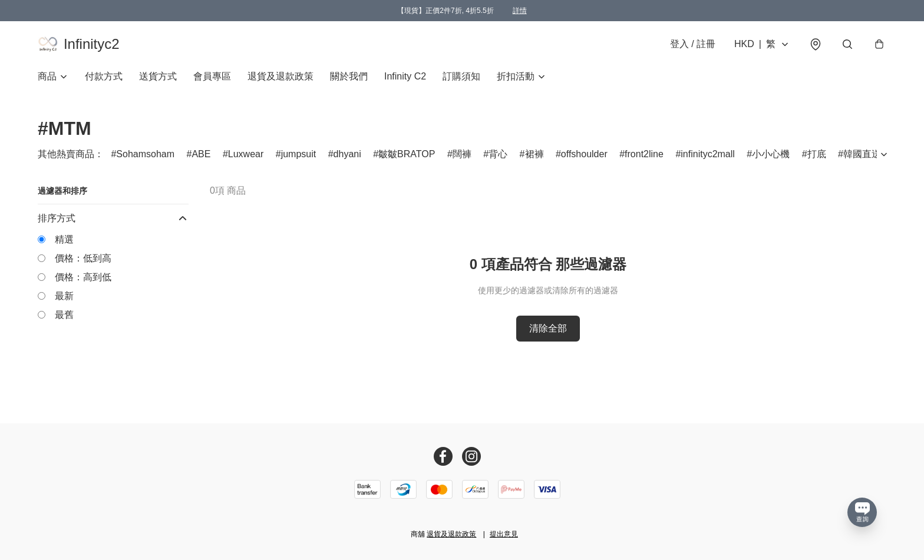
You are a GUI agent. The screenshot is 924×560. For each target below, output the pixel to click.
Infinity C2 (405, 80)
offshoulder (584, 158)
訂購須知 (461, 80)
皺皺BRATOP (407, 158)
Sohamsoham (145, 158)
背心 (498, 158)
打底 (817, 158)
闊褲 (462, 158)
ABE (201, 158)
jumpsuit (299, 158)
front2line (644, 158)
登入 (693, 46)
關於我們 (349, 80)
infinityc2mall (708, 158)
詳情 (520, 11)
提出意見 (504, 534)
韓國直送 (862, 158)
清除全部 (548, 332)
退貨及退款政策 (280, 80)
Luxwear (246, 158)
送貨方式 (158, 80)
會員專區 (212, 80)
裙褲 (534, 158)
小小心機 (771, 158)
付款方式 (104, 80)
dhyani (347, 158)
